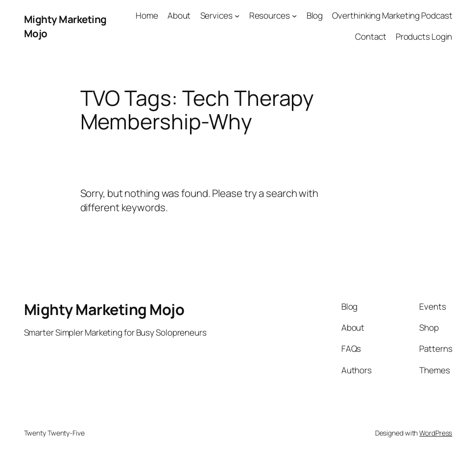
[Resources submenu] (294, 16)
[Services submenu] (237, 16)
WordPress (436, 433)
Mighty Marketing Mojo (104, 309)
